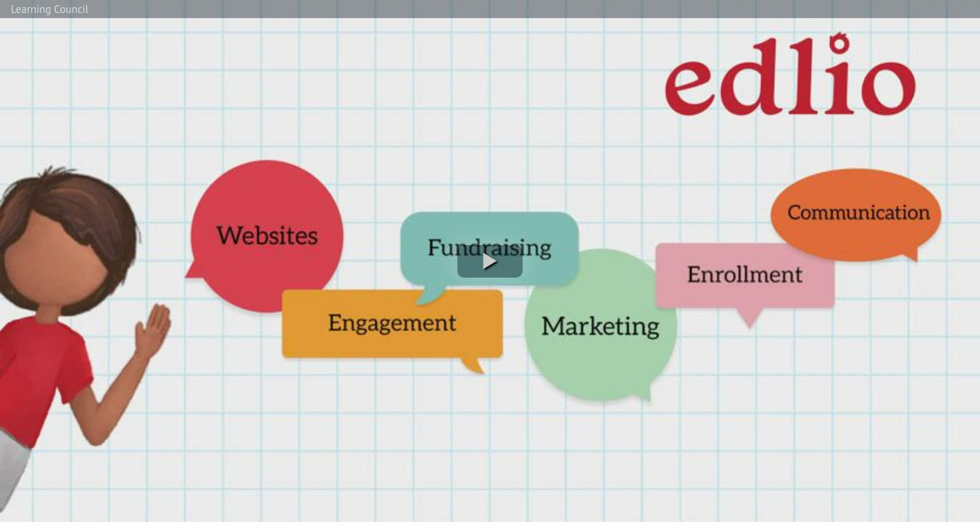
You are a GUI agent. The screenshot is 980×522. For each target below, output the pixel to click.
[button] (490, 261)
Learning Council (50, 9)
